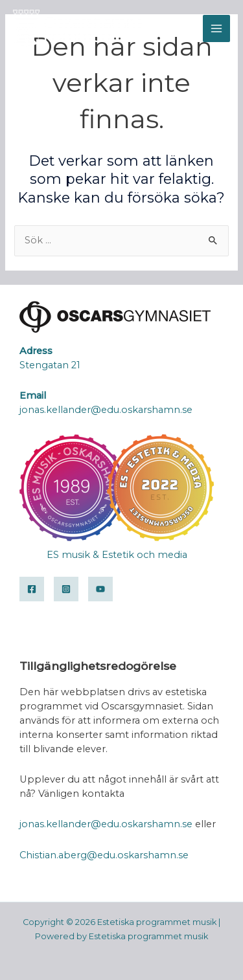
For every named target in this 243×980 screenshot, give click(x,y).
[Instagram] (66, 589)
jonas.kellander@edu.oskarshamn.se (106, 824)
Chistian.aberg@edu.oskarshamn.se (104, 855)
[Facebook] (32, 589)
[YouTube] (100, 589)
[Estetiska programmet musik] (78, 28)
